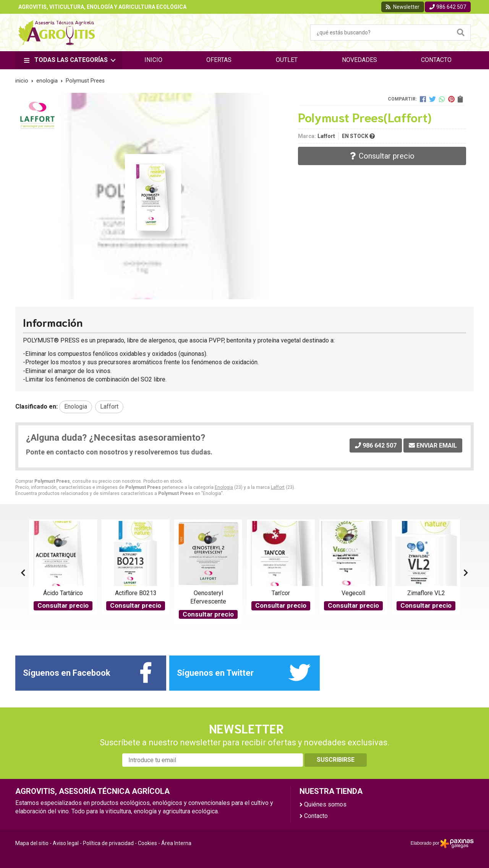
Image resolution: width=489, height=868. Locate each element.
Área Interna (176, 843)
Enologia (224, 487)
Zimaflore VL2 (426, 593)
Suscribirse (336, 760)
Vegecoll (353, 593)
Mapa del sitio (32, 843)
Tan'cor (281, 593)
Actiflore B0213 (136, 593)
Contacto (316, 816)
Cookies (147, 843)
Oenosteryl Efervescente (208, 597)
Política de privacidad (108, 843)
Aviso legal (66, 843)
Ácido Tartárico (63, 593)
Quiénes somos (325, 804)
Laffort (278, 487)
